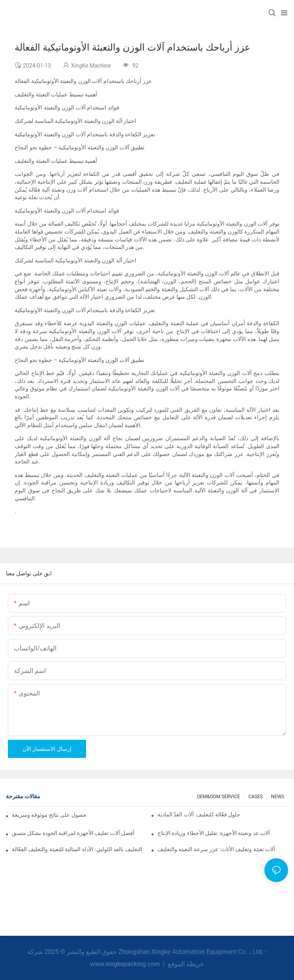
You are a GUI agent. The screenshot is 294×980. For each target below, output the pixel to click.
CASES (256, 797)
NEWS (278, 797)
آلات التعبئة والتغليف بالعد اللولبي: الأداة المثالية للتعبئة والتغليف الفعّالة (77, 849)
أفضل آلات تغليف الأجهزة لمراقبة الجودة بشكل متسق (73, 833)
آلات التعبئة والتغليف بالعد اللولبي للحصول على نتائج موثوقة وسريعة (49, 815)
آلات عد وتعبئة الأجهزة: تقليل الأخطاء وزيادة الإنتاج (214, 833)
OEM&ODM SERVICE (218, 797)
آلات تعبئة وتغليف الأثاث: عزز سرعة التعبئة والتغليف (216, 849)
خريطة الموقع (185, 964)
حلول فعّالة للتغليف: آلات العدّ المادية (199, 814)
